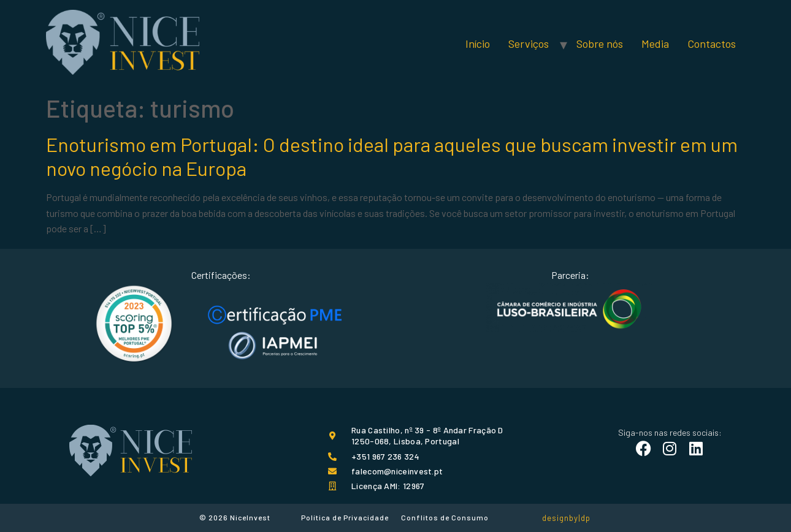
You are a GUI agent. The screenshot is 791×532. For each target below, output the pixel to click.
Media (655, 44)
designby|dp (566, 518)
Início (478, 44)
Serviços (529, 44)
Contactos (712, 44)
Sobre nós (600, 44)
